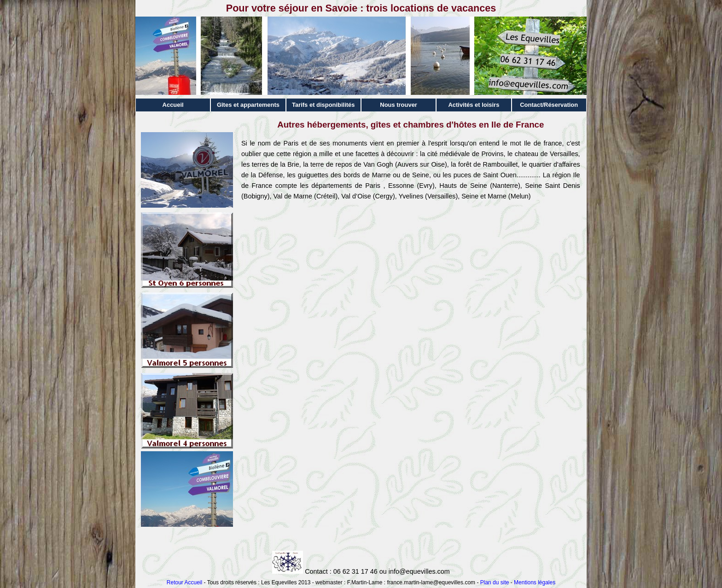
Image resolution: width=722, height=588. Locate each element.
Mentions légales (535, 582)
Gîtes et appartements (248, 105)
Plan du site (495, 582)
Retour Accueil (184, 582)
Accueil (173, 105)
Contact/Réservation (549, 105)
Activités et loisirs (474, 105)
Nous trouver (399, 105)
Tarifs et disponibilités (323, 105)
